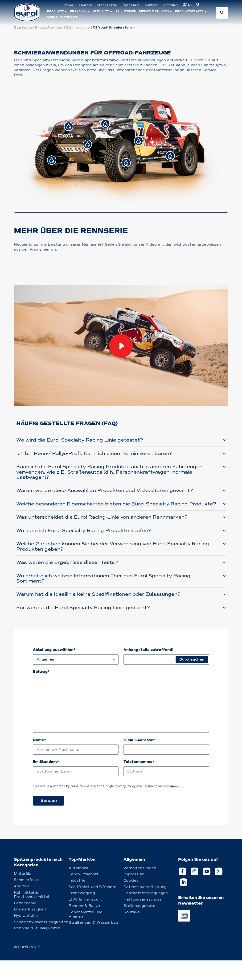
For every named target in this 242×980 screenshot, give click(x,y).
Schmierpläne (78, 27)
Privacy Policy (125, 806)
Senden (49, 820)
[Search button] (222, 13)
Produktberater (49, 27)
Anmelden (170, 5)
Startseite (23, 27)
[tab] (69, 126)
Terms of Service (156, 806)
